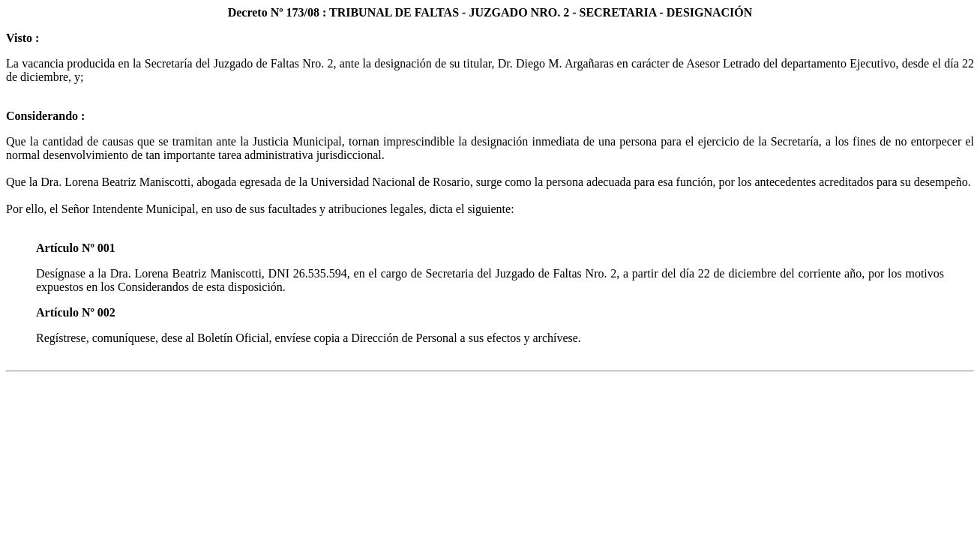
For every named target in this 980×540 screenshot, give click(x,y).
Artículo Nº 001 (76, 248)
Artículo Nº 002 (76, 312)
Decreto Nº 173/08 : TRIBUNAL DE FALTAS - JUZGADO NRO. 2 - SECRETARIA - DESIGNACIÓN (490, 12)
